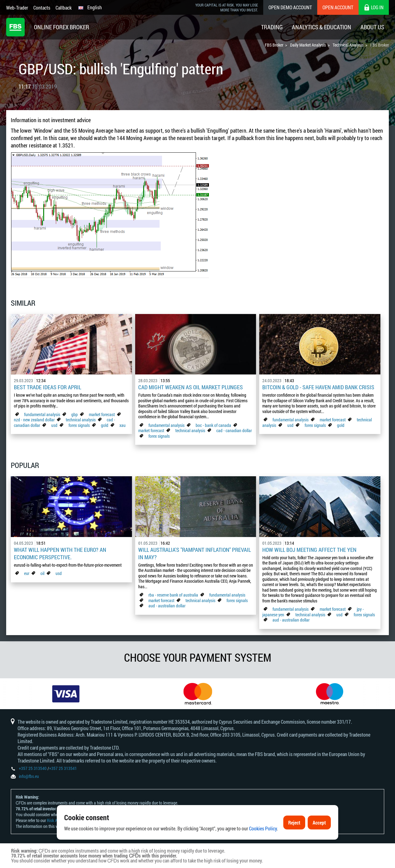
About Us (372, 27)
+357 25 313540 (33, 768)
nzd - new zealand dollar (34, 420)
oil (42, 573)
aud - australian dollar (167, 606)
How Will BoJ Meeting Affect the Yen (309, 550)
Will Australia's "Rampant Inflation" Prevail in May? (195, 553)
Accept (319, 823)
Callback (64, 8)
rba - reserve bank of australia (174, 595)
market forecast (102, 414)
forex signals (79, 425)
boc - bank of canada (214, 425)
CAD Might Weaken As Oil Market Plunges (191, 387)
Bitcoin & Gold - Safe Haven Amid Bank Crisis (318, 387)
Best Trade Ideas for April (48, 387)
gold (105, 425)
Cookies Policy (263, 828)
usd (54, 425)
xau (123, 425)
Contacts (42, 8)
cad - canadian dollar (234, 430)
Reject (294, 823)
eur (27, 573)
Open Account (338, 7)
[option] (66, 694)
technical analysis (81, 420)
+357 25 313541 (63, 768)
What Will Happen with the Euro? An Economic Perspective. (60, 553)
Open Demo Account (290, 7)
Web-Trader (17, 8)
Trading (272, 27)
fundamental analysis (42, 414)
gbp (75, 414)
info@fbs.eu (29, 776)
